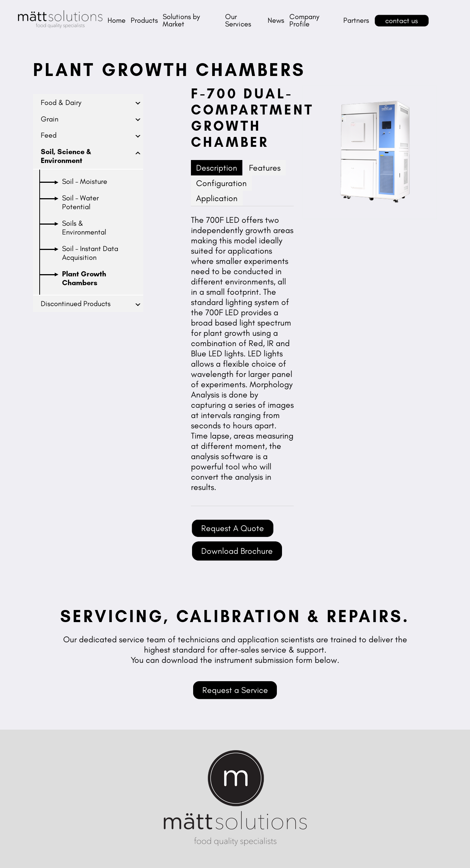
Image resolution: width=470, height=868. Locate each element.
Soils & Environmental (84, 228)
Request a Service (235, 690)
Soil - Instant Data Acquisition (90, 253)
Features (265, 168)
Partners (356, 20)
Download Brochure (237, 551)
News (276, 20)
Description (217, 168)
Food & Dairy (61, 102)
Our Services (238, 20)
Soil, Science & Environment (66, 156)
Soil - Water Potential (80, 202)
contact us (402, 21)
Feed (49, 135)
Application (217, 198)
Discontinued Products (76, 304)
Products (144, 20)
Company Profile (304, 20)
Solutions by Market (181, 20)
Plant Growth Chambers (84, 278)
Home (117, 20)
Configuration (221, 183)
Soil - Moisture (85, 181)
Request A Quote (233, 528)
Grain (50, 119)
